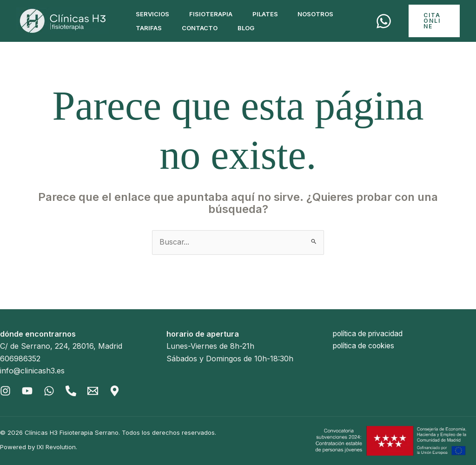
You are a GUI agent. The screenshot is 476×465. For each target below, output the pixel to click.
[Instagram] (5, 391)
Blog (252, 28)
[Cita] (386, 21)
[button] (435, 21)
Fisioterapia (215, 14)
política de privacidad (370, 334)
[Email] (95, 391)
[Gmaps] (117, 391)
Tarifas (150, 28)
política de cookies (365, 346)
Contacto (203, 28)
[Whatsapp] (50, 391)
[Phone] (72, 391)
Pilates (271, 14)
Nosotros (324, 14)
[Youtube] (28, 391)
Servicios (154, 14)
